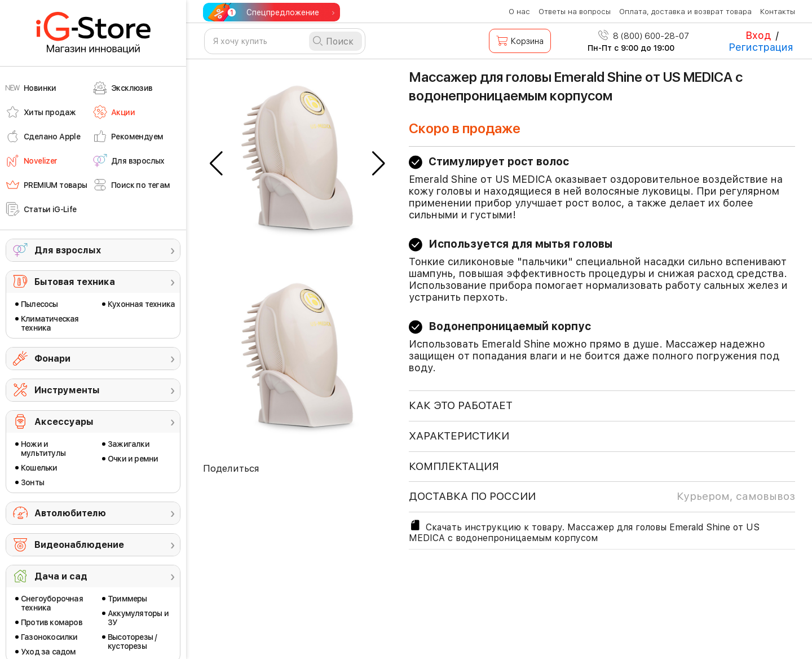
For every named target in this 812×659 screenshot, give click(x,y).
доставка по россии (602, 497)
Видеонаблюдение (79, 545)
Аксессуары (64, 422)
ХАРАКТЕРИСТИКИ (459, 436)
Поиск (340, 41)
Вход (758, 35)
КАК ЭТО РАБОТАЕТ (461, 405)
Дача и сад (61, 576)
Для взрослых (68, 250)
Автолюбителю (70, 513)
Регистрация (761, 47)
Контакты (778, 12)
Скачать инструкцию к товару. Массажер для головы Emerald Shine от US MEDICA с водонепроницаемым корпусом (584, 531)
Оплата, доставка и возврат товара (685, 12)
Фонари (52, 359)
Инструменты (67, 390)
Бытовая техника (75, 282)
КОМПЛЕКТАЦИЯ (454, 466)
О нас (519, 12)
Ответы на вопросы (575, 12)
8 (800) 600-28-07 (644, 36)
